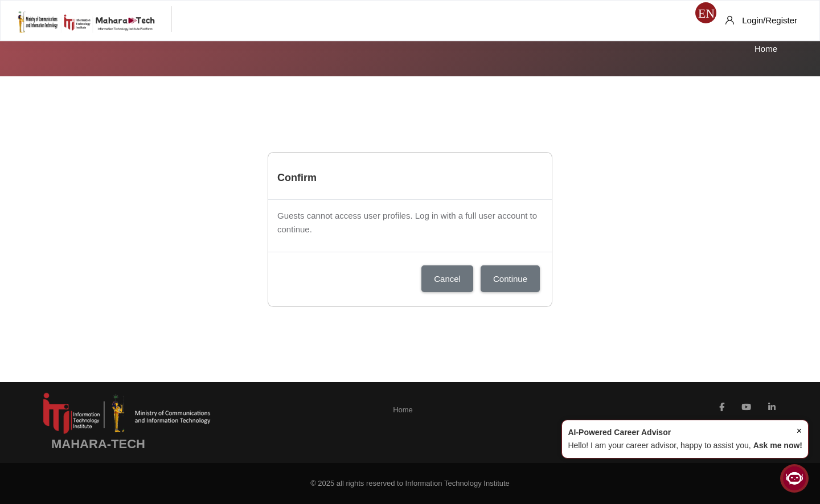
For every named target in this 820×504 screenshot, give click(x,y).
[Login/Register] (761, 21)
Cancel (447, 279)
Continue (510, 279)
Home (766, 49)
